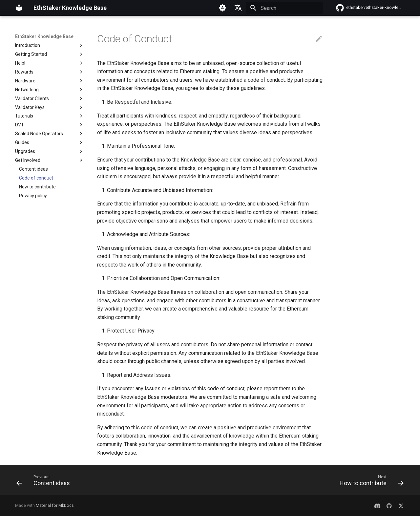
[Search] (284, 8)
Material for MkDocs (55, 505)
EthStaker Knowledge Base (44, 36)
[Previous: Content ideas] (45, 482)
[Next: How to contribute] (370, 482)
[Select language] (238, 8)
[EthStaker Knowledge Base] (19, 8)
